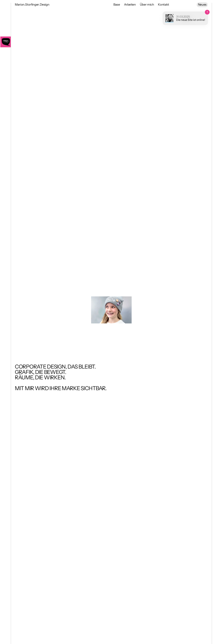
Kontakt (163, 5)
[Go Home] (5, 42)
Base (117, 5)
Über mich (147, 5)
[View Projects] (111, 310)
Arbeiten (130, 5)
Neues (202, 5)
